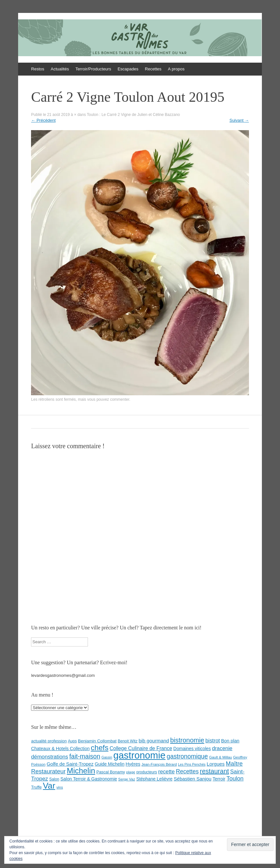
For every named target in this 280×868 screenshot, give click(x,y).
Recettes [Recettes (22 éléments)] (187, 771)
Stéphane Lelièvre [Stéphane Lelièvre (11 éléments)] (154, 779)
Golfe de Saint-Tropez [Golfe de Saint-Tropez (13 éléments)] (70, 764)
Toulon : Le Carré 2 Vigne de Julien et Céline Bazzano (134, 115)
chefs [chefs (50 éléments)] (100, 748)
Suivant (239, 120)
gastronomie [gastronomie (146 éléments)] (139, 755)
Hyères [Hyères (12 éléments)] (133, 764)
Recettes (153, 69)
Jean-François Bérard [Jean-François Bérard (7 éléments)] (159, 764)
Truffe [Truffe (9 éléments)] (36, 787)
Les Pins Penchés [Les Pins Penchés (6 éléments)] (192, 764)
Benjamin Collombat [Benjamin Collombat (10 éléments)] (97, 741)
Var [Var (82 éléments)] (49, 786)
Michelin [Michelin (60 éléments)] (81, 771)
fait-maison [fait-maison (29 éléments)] (85, 756)
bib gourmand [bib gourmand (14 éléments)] (154, 741)
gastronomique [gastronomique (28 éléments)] (187, 756)
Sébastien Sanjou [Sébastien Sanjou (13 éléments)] (193, 779)
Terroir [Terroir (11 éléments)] (219, 779)
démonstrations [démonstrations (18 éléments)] (49, 757)
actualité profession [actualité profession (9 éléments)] (49, 741)
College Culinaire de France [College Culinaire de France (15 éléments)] (141, 748)
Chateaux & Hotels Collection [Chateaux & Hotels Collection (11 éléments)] (60, 749)
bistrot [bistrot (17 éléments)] (213, 740)
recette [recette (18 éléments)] (166, 772)
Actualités (60, 69)
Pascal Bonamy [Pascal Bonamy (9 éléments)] (111, 772)
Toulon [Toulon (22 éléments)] (235, 779)
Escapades (128, 69)
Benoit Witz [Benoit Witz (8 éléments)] (128, 741)
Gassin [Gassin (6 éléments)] (107, 757)
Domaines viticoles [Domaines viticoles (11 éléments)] (192, 749)
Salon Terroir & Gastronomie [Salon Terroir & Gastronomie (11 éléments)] (89, 779)
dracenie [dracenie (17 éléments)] (222, 748)
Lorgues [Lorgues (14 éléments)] (215, 764)
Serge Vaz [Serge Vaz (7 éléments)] (127, 779)
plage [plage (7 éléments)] (131, 772)
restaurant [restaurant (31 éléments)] (214, 771)
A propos (176, 69)
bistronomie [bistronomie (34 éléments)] (187, 740)
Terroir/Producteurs (93, 69)
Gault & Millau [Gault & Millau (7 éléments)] (221, 757)
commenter (119, 399)
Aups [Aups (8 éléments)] (72, 741)
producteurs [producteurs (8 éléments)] (147, 772)
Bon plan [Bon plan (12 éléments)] (230, 741)
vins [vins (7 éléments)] (59, 787)
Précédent (43, 120)
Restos (38, 69)
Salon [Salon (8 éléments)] (54, 779)
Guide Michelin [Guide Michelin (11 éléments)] (110, 764)
